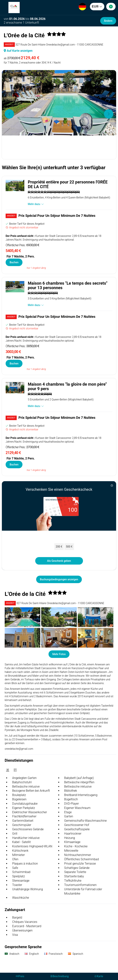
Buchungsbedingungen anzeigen (59, 579)
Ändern (108, 21)
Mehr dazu (36, 204)
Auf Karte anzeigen (18, 51)
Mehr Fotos (59, 654)
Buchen (14, 262)
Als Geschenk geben (59, 561)
